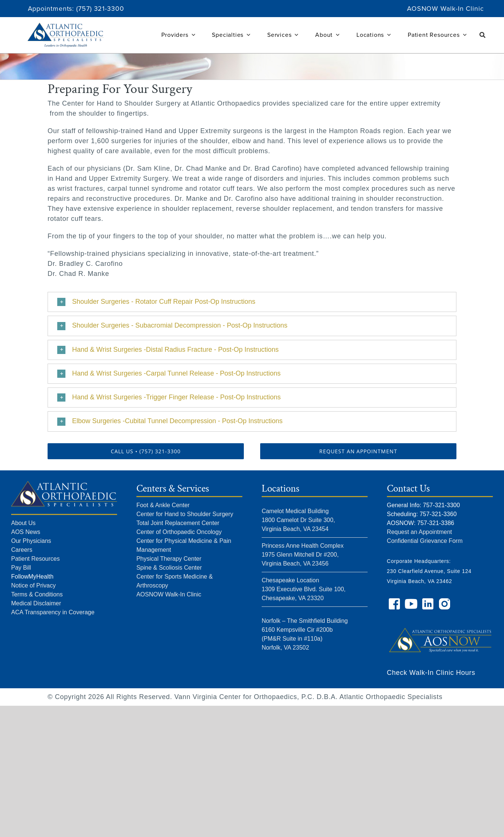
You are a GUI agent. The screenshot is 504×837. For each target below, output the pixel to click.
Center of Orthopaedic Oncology (179, 532)
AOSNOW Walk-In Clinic (445, 9)
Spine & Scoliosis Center (169, 568)
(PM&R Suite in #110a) (292, 639)
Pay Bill (21, 568)
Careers (22, 550)
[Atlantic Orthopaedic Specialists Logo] (66, 26)
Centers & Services (173, 488)
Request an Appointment (419, 532)
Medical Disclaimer (36, 603)
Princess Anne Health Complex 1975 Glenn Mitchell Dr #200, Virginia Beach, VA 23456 (303, 555)
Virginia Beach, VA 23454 (295, 529)
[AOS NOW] (440, 622)
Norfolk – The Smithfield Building (305, 621)
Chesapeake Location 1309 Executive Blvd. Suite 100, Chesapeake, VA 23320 (304, 589)
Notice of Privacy (33, 585)
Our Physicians (31, 541)
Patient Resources (35, 559)
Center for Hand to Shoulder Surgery (185, 514)
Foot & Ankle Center (163, 505)
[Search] (483, 35)
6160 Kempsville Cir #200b (297, 630)
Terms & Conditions (37, 594)
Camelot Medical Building (295, 511)
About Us (23, 523)
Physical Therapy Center (169, 559)
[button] (252, 302)
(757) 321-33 (96, 9)
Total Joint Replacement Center (178, 523)
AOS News (26, 532)
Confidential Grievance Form (425, 541)
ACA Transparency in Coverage (53, 612)
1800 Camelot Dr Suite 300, (298, 520)
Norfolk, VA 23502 (285, 648)
